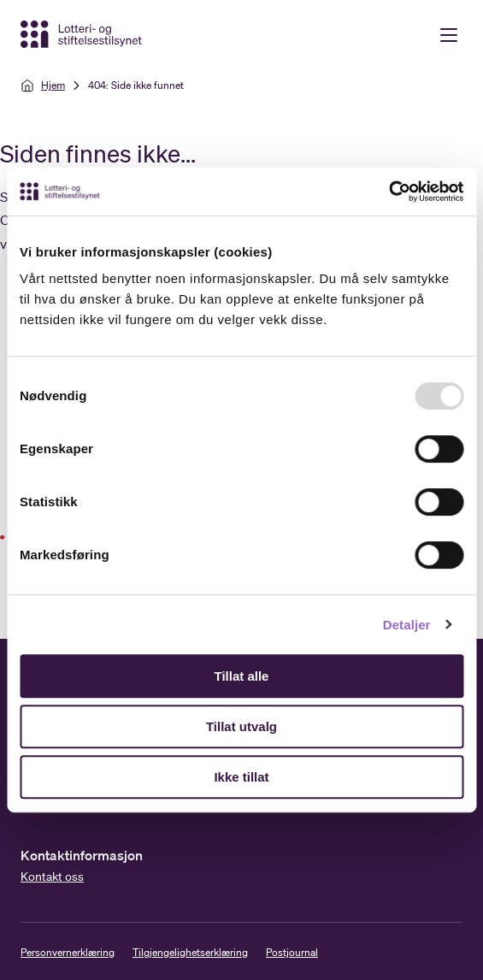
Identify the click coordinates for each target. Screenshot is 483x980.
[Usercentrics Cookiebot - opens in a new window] (407, 192)
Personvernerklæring (68, 952)
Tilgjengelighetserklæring (190, 952)
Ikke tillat (241, 777)
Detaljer (407, 625)
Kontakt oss (52, 877)
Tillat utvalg (241, 726)
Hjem (53, 85)
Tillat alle (242, 676)
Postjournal (292, 952)
